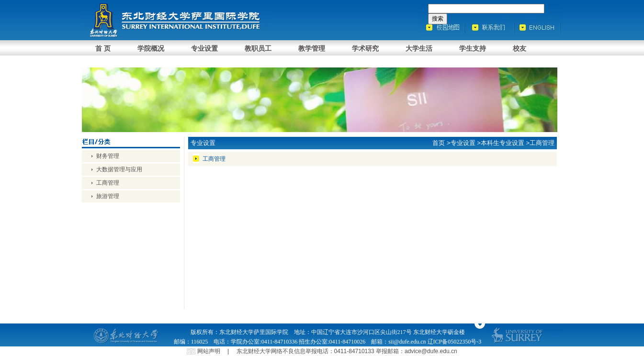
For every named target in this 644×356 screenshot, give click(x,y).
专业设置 (204, 48)
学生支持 (473, 48)
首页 (439, 143)
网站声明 (209, 351)
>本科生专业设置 (501, 143)
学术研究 (365, 48)
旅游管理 (108, 196)
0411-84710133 (354, 351)
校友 (520, 48)
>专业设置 (461, 143)
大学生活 (419, 48)
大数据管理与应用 (119, 169)
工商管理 (108, 183)
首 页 (103, 48)
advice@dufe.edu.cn (431, 351)
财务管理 (108, 156)
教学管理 (312, 48)
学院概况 (151, 48)
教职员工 (258, 48)
